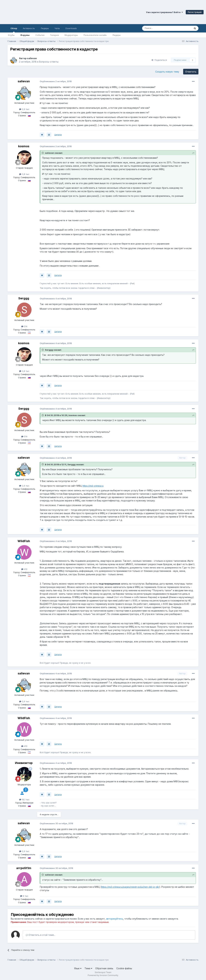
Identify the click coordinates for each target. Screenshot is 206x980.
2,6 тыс (24, 109)
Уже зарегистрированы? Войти (164, 12)
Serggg (24, 298)
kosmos (24, 146)
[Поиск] (159, 28)
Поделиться (159, 60)
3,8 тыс (24, 174)
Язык (78, 968)
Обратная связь (104, 968)
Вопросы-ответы (49, 62)
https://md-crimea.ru (93, 486)
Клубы (11, 35)
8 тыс (24, 896)
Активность (29, 28)
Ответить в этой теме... (41, 935)
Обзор (14, 30)
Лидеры (116, 35)
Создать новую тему (167, 72)
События (40, 35)
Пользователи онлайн (95, 35)
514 (24, 326)
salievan (32, 58)
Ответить (191, 72)
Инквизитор (24, 763)
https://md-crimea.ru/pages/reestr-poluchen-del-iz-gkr (130, 887)
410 (24, 569)
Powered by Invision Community (103, 975)
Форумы (25, 35)
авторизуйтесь (115, 919)
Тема (88, 968)
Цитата (58, 135)
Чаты (57, 28)
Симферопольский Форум (44, 12)
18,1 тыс (24, 799)
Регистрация (195, 12)
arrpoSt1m (24, 868)
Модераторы (71, 35)
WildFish (24, 541)
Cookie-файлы (124, 968)
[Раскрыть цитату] (43, 153)
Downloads (71, 28)
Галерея (54, 35)
